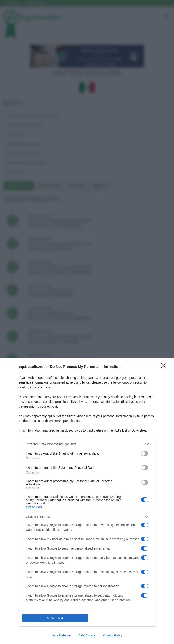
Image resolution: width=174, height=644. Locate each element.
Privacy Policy (112, 635)
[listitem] (87, 443)
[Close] (165, 366)
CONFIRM (56, 618)
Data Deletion (61, 635)
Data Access (87, 635)
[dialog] (87, 501)
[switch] (145, 453)
